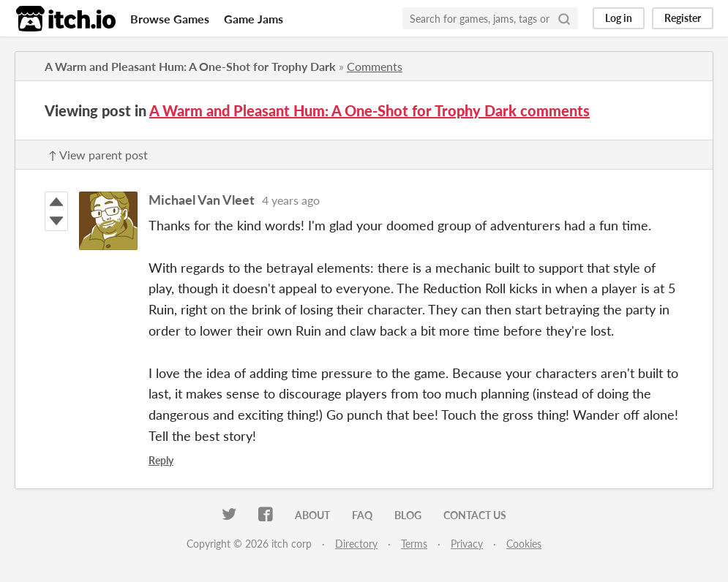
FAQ (362, 515)
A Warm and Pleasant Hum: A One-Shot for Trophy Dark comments (369, 110)
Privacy (467, 544)
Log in (619, 18)
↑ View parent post (98, 155)
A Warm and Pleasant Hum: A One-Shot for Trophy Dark (190, 66)
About (312, 515)
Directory (356, 544)
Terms (414, 544)
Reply (161, 460)
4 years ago (291, 200)
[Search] (564, 18)
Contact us (475, 515)
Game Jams (254, 19)
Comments (375, 66)
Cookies (524, 544)
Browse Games (170, 19)
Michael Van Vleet (202, 200)
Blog (408, 515)
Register (683, 18)
